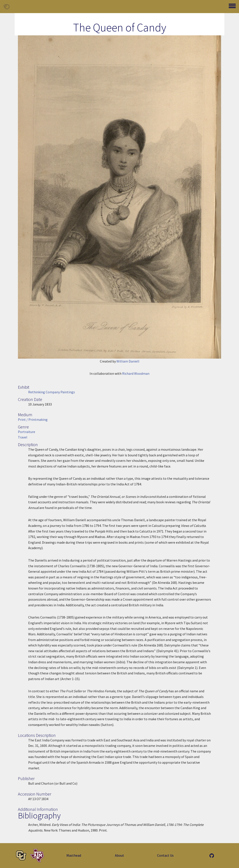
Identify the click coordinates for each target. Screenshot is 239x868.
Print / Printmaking (33, 419)
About (119, 855)
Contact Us (165, 855)
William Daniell (128, 361)
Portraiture (27, 432)
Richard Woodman (136, 373)
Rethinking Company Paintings (52, 392)
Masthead (74, 855)
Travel (23, 437)
